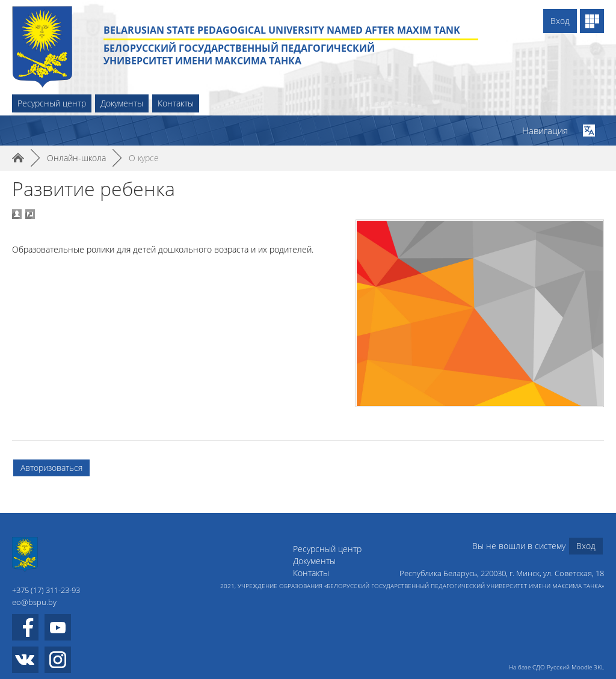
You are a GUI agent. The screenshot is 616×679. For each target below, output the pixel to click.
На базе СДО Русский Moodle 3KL (556, 667)
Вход (560, 21)
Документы (122, 103)
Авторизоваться (51, 468)
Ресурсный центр (52, 103)
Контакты (176, 103)
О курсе (144, 158)
